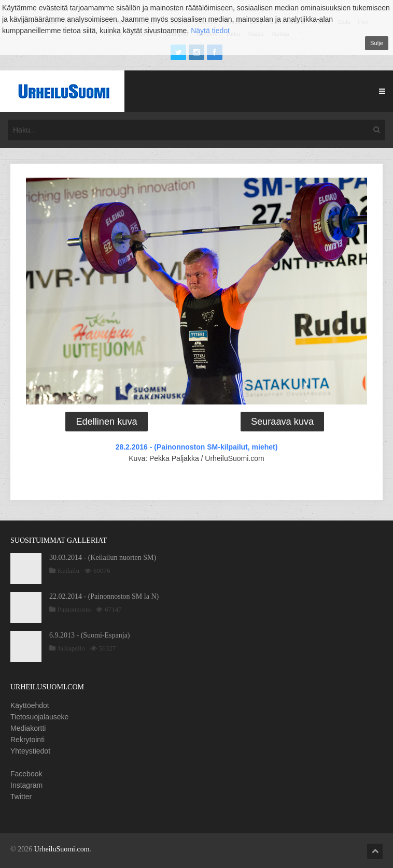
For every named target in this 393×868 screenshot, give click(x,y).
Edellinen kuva (106, 422)
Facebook (26, 774)
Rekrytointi (27, 740)
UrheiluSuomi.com (62, 849)
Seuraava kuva (282, 422)
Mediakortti (28, 728)
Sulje (377, 43)
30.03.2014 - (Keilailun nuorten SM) (103, 558)
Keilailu (68, 570)
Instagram (26, 785)
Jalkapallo (71, 648)
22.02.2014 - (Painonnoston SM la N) (104, 596)
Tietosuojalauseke (39, 717)
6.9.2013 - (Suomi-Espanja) (90, 635)
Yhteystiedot (30, 751)
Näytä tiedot (210, 31)
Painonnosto (74, 609)
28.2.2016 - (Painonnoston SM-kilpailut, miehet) (197, 447)
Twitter (21, 797)
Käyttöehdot (30, 705)
